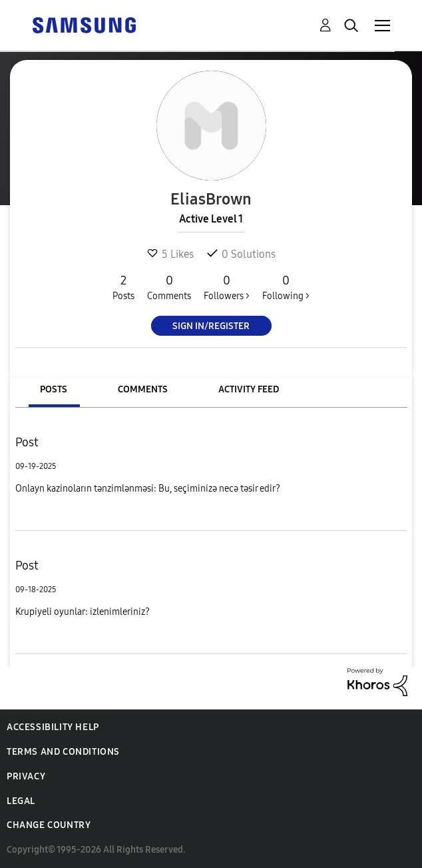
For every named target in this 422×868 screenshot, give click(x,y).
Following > (286, 287)
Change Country (49, 825)
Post (27, 442)
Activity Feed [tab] (249, 389)
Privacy (26, 776)
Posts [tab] (54, 389)
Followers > (227, 287)
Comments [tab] (143, 389)
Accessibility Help (53, 727)
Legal (21, 801)
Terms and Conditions (63, 752)
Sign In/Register (211, 326)
